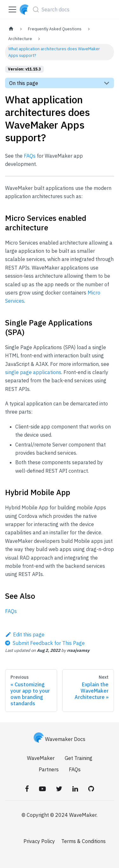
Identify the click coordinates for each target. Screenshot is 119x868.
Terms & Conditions (83, 841)
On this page (24, 83)
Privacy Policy (39, 841)
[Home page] (11, 29)
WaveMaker (41, 758)
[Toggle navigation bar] (12, 9)
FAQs (30, 156)
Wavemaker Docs (60, 739)
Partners (49, 769)
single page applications (33, 372)
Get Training (79, 758)
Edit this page (25, 634)
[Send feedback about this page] (45, 643)
